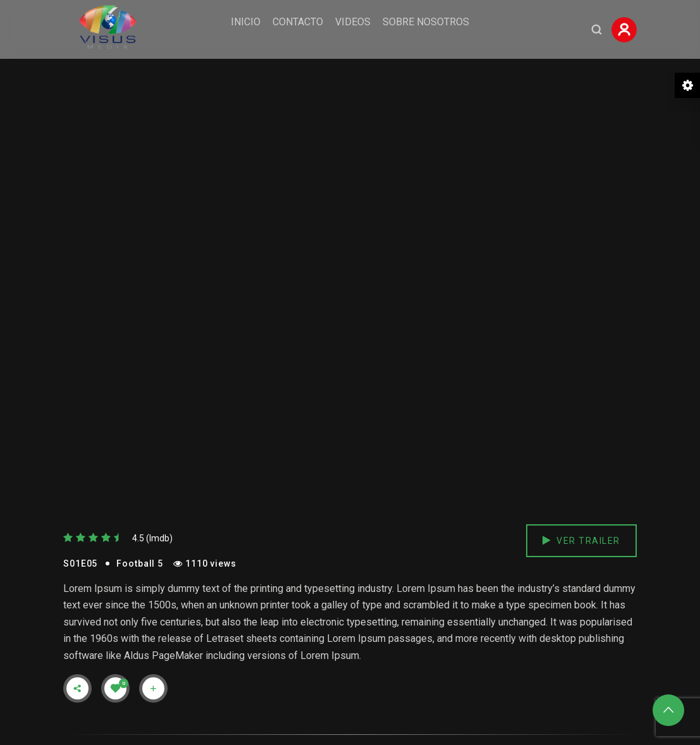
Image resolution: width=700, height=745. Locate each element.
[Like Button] (116, 688)
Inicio (246, 22)
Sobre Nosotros (426, 22)
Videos (353, 22)
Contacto (298, 22)
